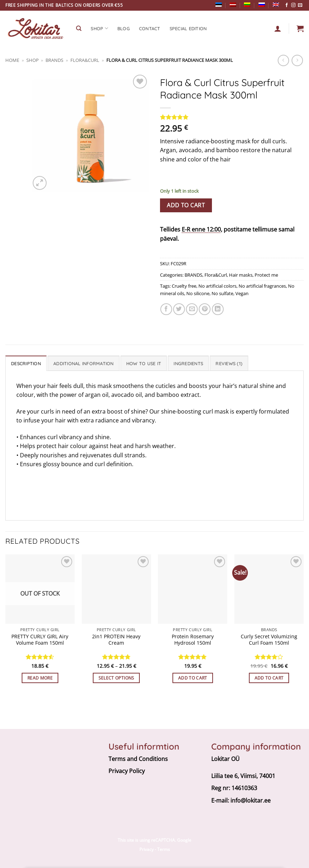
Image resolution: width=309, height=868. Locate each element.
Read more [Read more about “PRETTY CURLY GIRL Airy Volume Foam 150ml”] (40, 678)
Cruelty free (184, 286)
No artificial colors (217, 286)
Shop (33, 60)
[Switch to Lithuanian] (247, 5)
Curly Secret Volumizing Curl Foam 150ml (269, 640)
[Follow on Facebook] (287, 5)
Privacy (146, 849)
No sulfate (222, 293)
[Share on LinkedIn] (218, 309)
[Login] (278, 28)
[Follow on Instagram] (293, 5)
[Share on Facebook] (166, 309)
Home (12, 60)
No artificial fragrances (262, 286)
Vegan (242, 293)
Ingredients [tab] (188, 363)
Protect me (266, 275)
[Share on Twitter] (179, 309)
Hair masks (241, 275)
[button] (300, 28)
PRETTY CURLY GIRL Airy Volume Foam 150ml (40, 640)
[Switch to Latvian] (233, 5)
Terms (164, 849)
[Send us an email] (300, 5)
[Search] (79, 28)
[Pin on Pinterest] (205, 309)
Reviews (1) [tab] (229, 363)
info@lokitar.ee (251, 800)
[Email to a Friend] (192, 309)
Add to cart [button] (193, 678)
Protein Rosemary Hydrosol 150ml (193, 640)
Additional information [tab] (84, 363)
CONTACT (150, 28)
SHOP (99, 28)
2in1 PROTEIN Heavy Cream (116, 640)
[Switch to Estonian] (219, 5)
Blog (124, 28)
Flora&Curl (85, 60)
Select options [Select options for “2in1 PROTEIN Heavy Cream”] (116, 678)
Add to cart (186, 205)
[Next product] (283, 60)
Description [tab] (26, 363)
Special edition (188, 28)
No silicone (198, 293)
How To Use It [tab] (144, 363)
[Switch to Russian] (262, 5)
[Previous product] (297, 60)
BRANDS (54, 60)
